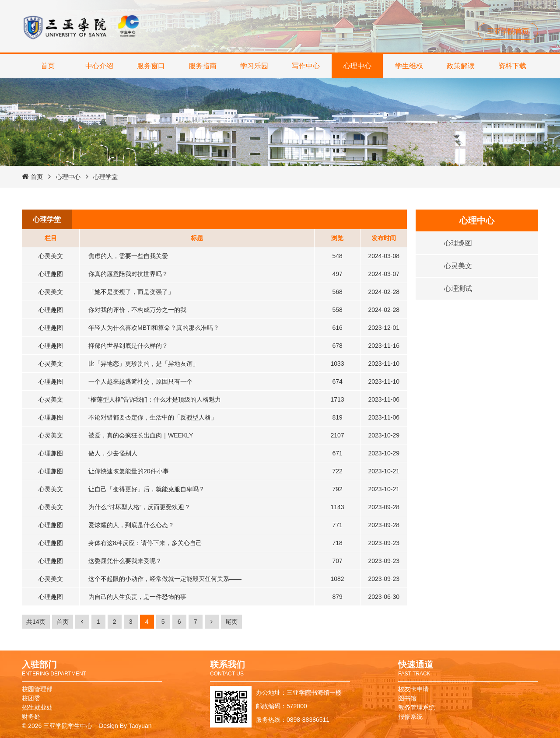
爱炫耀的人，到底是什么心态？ (131, 525)
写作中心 (306, 66)
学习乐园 (254, 66)
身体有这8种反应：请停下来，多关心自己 (145, 543)
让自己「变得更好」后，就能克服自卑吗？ (147, 489)
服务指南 (203, 66)
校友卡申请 (413, 689)
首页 (48, 66)
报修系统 (410, 717)
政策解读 (461, 66)
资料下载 (512, 66)
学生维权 (409, 66)
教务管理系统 (416, 707)
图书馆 (407, 698)
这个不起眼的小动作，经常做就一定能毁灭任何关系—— (165, 579)
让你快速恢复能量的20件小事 (129, 471)
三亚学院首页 (508, 31)
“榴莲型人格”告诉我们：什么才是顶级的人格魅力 (155, 399)
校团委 (31, 698)
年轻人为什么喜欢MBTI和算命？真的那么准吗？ (154, 328)
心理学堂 (105, 177)
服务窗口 (151, 66)
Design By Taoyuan (125, 726)
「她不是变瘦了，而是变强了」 (131, 292)
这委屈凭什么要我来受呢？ (125, 561)
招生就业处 (37, 707)
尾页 (231, 622)
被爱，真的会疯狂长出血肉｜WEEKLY (141, 435)
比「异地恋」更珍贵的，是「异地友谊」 (143, 364)
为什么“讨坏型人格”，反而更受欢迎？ (139, 507)
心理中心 (357, 66)
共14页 (36, 622)
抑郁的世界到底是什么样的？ (128, 346)
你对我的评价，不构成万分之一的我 (137, 310)
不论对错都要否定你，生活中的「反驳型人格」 (153, 417)
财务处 (31, 717)
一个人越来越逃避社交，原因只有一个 (140, 381)
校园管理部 (37, 689)
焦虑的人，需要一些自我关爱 (128, 256)
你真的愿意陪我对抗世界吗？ (128, 274)
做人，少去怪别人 (113, 453)
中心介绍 (99, 66)
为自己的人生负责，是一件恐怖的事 (137, 597)
